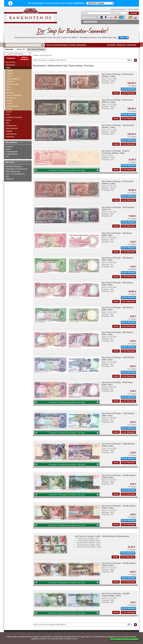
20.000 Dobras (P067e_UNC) (89, 543)
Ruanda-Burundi (13, 94)
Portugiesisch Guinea (15, 83)
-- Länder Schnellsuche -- (18, 54)
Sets (7, 123)
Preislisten (9, 147)
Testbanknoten (11, 126)
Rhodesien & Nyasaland (16, 88)
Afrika (19, 49)
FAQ (7, 157)
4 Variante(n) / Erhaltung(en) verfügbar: (67, 464)
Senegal (10, 102)
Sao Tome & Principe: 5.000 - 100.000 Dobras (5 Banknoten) (102, 536)
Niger (9, 75)
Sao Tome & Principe (34, 49)
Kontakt (73, 45)
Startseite (9, 49)
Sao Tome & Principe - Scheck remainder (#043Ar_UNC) (115, 152)
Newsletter (82, 45)
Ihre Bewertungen (60, 45)
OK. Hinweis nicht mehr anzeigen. (125, 639)
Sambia (10, 97)
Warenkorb (132, 45)
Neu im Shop (11, 62)
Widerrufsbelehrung (13, 171)
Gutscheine (10, 137)
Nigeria (9, 77)
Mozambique (12, 69)
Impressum (10, 179)
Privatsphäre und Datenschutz (17, 169)
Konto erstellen (133, 9)
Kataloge (9, 131)
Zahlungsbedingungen (14, 166)
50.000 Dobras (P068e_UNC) (89, 545)
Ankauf (8, 149)
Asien (8, 115)
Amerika (9, 112)
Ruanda (10, 91)
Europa (8, 120)
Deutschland (10, 65)
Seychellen (11, 105)
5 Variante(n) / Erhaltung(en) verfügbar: (67, 525)
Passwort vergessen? (118, 9)
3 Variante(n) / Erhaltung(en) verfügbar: (67, 495)
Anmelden (111, 45)
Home (49, 45)
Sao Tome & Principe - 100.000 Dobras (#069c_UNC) (116, 595)
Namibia (10, 72)
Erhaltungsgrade (12, 152)
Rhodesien (11, 86)
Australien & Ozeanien (14, 117)
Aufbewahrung (11, 134)
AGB (7, 176)
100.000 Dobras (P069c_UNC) (89, 547)
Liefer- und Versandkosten (15, 174)
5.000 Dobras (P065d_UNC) (88, 539)
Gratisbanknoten (12, 154)
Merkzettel (121, 45)
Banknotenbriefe (12, 128)
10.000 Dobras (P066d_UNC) (89, 541)
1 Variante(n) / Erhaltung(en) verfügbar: (67, 170)
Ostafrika (10, 80)
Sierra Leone (12, 108)
